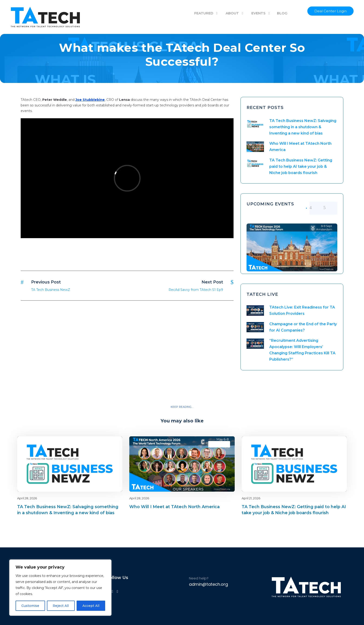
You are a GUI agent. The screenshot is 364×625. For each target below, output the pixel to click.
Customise (30, 606)
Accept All (91, 606)
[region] (60, 588)
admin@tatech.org (208, 584)
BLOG (282, 13)
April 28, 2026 (27, 498)
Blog (102, 444)
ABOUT (232, 13)
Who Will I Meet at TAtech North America (174, 507)
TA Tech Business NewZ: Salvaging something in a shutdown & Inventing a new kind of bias (303, 127)
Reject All (61, 606)
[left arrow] (316, 208)
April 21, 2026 (251, 498)
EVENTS (258, 13)
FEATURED (204, 13)
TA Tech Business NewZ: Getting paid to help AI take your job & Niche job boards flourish (301, 166)
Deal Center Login (330, 11)
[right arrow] (330, 208)
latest (111, 444)
